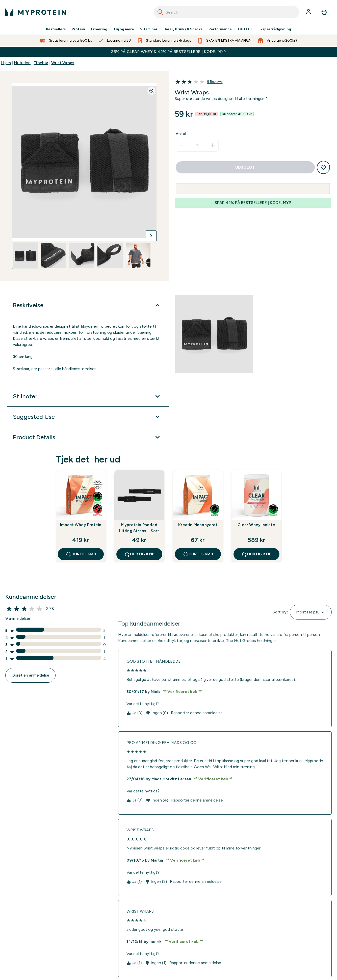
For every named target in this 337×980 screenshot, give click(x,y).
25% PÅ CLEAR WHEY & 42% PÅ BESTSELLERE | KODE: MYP (168, 52)
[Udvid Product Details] (88, 437)
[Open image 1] (25, 256)
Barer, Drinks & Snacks (183, 29)
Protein (78, 29)
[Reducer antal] (182, 145)
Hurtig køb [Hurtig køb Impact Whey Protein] (81, 554)
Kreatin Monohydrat (198, 525)
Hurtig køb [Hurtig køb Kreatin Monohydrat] (198, 554)
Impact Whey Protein (81, 525)
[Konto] (309, 12)
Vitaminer (149, 29)
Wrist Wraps (63, 63)
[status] (197, 145)
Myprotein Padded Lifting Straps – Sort (139, 528)
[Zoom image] (151, 91)
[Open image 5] (138, 256)
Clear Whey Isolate (256, 525)
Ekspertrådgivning (275, 29)
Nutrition (22, 63)
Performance (220, 29)
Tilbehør (41, 63)
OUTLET (245, 29)
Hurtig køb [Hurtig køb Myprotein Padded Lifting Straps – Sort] (139, 554)
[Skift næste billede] (151, 236)
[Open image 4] (110, 256)
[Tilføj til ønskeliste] (323, 167)
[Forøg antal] (213, 145)
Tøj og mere (124, 29)
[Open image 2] (54, 256)
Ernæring (99, 29)
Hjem (6, 63)
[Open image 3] (82, 256)
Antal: (182, 134)
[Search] (160, 12)
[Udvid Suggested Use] (88, 417)
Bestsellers (56, 29)
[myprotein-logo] (36, 12)
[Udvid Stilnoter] (88, 396)
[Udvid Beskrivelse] (88, 305)
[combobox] (227, 12)
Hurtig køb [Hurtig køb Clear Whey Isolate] (256, 554)
